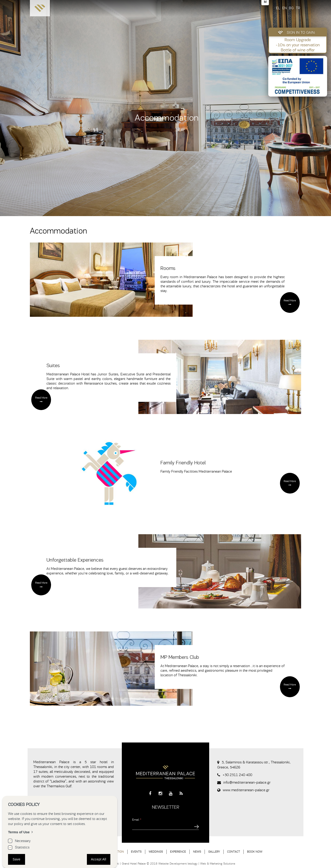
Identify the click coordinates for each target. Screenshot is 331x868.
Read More (290, 300)
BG (291, 8)
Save (17, 859)
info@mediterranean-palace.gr (247, 782)
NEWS (197, 852)
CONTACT (234, 852)
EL (278, 8)
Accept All (99, 859)
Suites (53, 365)
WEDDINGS (156, 852)
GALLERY (214, 852)
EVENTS (136, 852)
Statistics (22, 847)
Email (137, 820)
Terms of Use (19, 832)
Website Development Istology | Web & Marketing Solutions (197, 864)
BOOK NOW (255, 852)
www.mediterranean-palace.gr (246, 790)
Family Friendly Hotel (183, 463)
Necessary (23, 841)
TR (298, 8)
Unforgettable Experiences (75, 560)
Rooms (168, 268)
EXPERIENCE (178, 852)
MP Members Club (180, 657)
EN (284, 8)
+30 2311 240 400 (237, 775)
